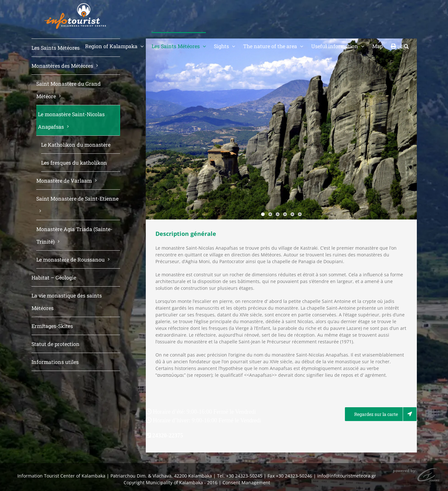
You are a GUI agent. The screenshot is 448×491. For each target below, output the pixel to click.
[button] (406, 46)
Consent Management (246, 482)
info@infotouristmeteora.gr (347, 476)
